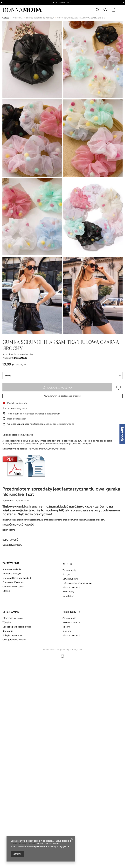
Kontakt (6, 591)
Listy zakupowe (70, 579)
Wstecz (6, 18)
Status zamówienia (12, 569)
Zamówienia (11, 563)
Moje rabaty (68, 592)
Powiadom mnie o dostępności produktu (62, 396)
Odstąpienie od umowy (14, 640)
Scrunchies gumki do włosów (40, 18)
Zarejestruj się (69, 570)
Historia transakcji (71, 587)
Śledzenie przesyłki (12, 574)
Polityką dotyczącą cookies (23, 844)
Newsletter (68, 596)
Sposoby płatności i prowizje (17, 627)
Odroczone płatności (18, 424)
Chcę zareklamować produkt (17, 578)
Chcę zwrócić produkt (13, 582)
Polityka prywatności (13, 635)
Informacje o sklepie (13, 618)
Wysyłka (7, 622)
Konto (67, 564)
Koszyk (66, 574)
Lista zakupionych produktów (77, 583)
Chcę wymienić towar (13, 587)
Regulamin (8, 631)
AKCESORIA (18, 18)
